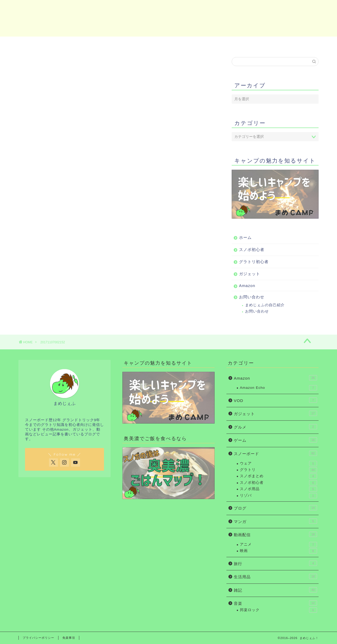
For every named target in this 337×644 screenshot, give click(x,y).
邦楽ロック (278, 610)
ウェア (278, 464)
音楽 (275, 603)
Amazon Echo (278, 388)
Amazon (242, 43)
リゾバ (278, 496)
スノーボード (275, 453)
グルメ (275, 427)
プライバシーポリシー (38, 638)
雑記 (275, 590)
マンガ (275, 521)
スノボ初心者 (92, 43)
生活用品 (275, 576)
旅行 (275, 563)
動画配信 (275, 534)
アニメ (278, 545)
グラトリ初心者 (142, 43)
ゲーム (275, 440)
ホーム (43, 43)
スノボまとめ (278, 476)
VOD (275, 400)
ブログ (275, 508)
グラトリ (278, 470)
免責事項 (69, 638)
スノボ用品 (278, 489)
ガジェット (191, 43)
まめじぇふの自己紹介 (265, 305)
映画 (278, 551)
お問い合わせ (294, 43)
